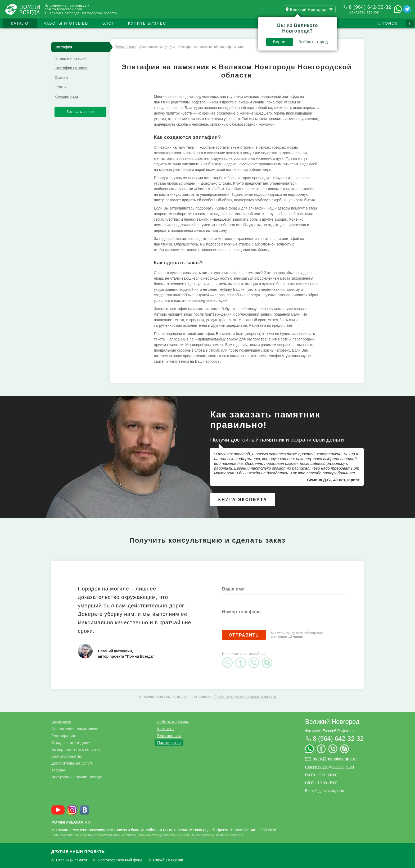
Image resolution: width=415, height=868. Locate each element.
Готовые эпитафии (71, 58)
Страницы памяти (71, 860)
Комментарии (66, 97)
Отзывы (61, 78)
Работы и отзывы (66, 23)
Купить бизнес (147, 23)
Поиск (390, 23)
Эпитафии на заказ (71, 68)
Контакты (166, 729)
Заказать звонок (364, 12)
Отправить (244, 635)
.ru (71, 822)
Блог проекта (169, 736)
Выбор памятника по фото (76, 749)
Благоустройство (67, 756)
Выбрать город (313, 42)
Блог (109, 23)
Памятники (61, 722)
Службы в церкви (168, 860)
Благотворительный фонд (120, 860)
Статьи (60, 87)
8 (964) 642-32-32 (370, 7)
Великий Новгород (332, 722)
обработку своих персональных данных (244, 697)
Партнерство (169, 743)
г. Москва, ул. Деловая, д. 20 (330, 767)
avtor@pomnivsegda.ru (335, 759)
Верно (279, 42)
